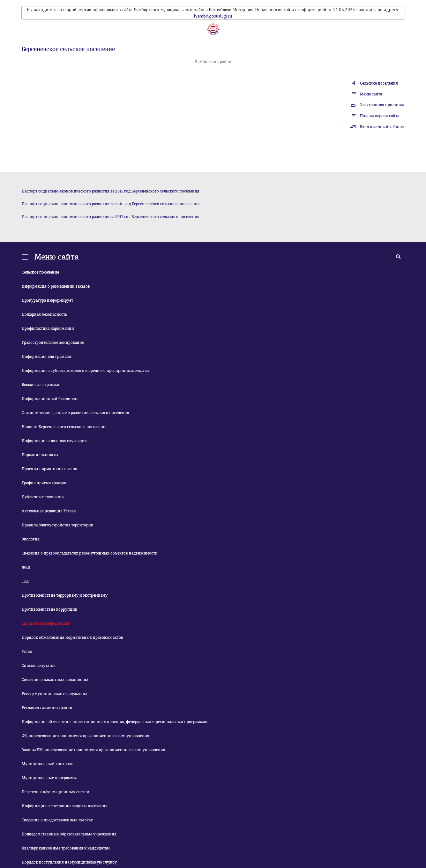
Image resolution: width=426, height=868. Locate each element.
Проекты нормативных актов (49, 469)
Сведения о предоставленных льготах (57, 820)
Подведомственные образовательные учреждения (69, 834)
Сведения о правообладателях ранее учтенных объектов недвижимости (90, 553)
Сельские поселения (379, 83)
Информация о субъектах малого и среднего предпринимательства (85, 371)
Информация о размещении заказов (56, 286)
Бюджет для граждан (41, 385)
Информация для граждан (46, 357)
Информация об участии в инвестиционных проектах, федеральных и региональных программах (114, 722)
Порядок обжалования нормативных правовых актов (72, 638)
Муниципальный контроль (47, 764)
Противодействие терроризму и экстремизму (65, 595)
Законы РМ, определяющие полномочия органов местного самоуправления (93, 750)
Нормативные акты (40, 455)
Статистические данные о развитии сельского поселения (75, 413)
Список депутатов (39, 666)
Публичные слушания (43, 497)
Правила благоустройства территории (58, 525)
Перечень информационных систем (56, 792)
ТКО (26, 581)
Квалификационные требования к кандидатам (66, 848)
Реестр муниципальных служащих (55, 694)
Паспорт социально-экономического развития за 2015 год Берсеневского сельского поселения (111, 191)
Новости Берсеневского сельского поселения (64, 427)
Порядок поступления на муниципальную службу (69, 862)
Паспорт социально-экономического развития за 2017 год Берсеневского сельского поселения (111, 217)
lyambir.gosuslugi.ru (213, 16)
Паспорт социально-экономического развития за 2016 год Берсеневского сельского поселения (111, 204)
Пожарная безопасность (44, 314)
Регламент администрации (47, 708)
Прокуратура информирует (47, 300)
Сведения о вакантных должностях (55, 680)
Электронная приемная (382, 105)
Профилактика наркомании (48, 328)
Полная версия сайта (380, 116)
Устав (27, 652)
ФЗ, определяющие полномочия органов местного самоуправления (86, 736)
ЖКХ (26, 567)
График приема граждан (45, 483)
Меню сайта (371, 94)
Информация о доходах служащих (54, 441)
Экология (31, 539)
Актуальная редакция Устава (49, 511)
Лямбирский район (213, 62)
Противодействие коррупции (50, 609)
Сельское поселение (40, 272)
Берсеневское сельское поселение (68, 49)
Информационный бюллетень (50, 399)
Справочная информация (46, 623)
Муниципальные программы (49, 778)
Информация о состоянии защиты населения (65, 806)
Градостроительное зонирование (53, 343)
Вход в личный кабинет (382, 127)
